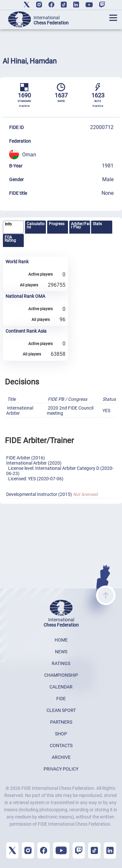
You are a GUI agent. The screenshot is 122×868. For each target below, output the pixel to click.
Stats (97, 224)
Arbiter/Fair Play (80, 225)
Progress (57, 224)
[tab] (13, 227)
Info (8, 224)
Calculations (36, 225)
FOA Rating (10, 239)
